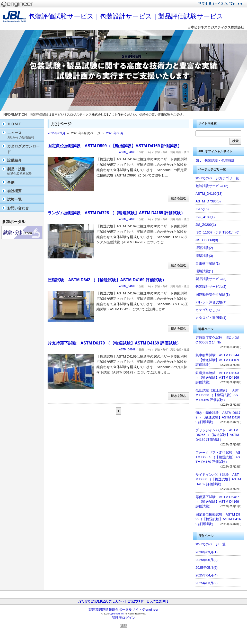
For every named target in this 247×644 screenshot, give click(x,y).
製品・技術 (24, 171)
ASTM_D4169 (127, 152)
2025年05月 (115, 133)
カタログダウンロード (23, 149)
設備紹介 (14, 160)
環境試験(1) (204, 271)
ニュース (24, 135)
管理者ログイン (124, 618)
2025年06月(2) (206, 560)
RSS (124, 626)
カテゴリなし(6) (208, 310)
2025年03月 (56, 133)
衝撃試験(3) (204, 256)
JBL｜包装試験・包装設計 (215, 160)
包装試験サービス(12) (212, 186)
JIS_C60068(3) (207, 240)
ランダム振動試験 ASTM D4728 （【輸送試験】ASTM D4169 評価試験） (116, 213)
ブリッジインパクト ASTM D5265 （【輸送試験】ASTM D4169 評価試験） (217, 435)
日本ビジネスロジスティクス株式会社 (216, 27)
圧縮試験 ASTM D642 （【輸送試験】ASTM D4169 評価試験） (107, 280)
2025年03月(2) (206, 583)
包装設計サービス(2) (211, 287)
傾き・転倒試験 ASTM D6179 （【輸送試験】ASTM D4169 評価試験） (218, 417)
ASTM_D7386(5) (208, 201)
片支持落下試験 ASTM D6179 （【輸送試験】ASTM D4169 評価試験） (114, 343)
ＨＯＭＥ (14, 124)
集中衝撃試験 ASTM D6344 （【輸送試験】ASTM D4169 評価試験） (217, 360)
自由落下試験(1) (208, 263)
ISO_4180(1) (205, 217)
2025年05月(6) (206, 568)
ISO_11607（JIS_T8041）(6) (218, 232)
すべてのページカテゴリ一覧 (217, 178)
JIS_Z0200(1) (206, 225)
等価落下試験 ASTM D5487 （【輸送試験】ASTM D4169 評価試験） (217, 502)
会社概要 (14, 191)
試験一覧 (14, 199)
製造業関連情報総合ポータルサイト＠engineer (123, 609)
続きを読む (179, 198)
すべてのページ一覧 (211, 544)
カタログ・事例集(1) (211, 318)
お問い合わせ (18, 208)
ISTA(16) (202, 209)
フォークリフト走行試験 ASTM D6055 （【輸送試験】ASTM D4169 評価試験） (218, 457)
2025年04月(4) (206, 575)
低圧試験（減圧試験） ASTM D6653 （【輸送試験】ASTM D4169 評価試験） (218, 395)
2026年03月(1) (206, 552)
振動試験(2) (204, 248)
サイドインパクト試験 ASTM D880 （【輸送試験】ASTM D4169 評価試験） (218, 479)
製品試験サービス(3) (211, 279)
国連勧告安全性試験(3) (213, 295)
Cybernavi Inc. (117, 614)
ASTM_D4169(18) (209, 194)
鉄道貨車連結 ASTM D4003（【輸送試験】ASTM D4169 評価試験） (217, 377)
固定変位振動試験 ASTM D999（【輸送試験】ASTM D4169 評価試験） (115, 146)
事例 (11, 182)
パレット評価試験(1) (211, 302)
